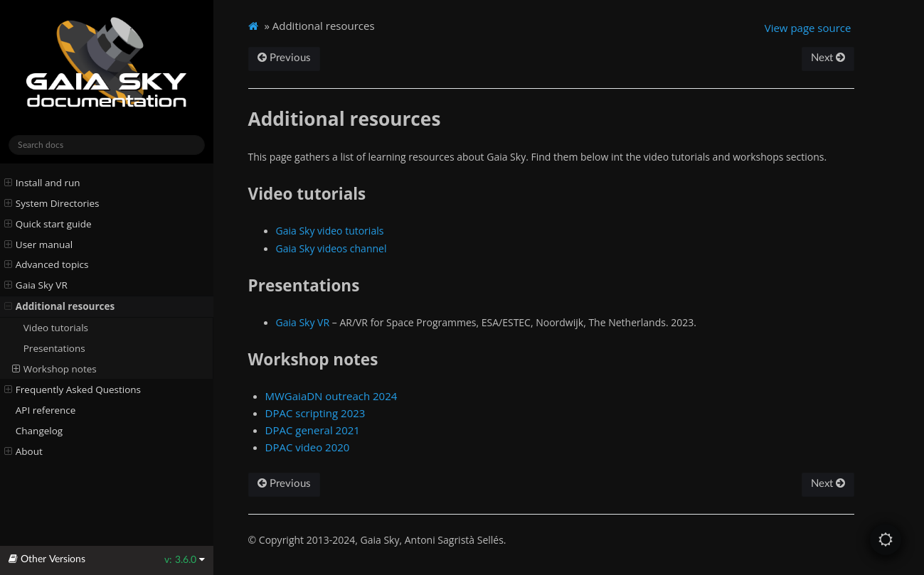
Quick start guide (48, 224)
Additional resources (60, 306)
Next (828, 58)
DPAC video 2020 (308, 447)
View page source (808, 28)
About (23, 451)
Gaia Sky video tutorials (330, 231)
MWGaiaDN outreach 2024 (331, 396)
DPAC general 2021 (313, 430)
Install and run (42, 183)
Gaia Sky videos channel (331, 248)
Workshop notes (54, 369)
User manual (39, 244)
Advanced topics (47, 264)
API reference (46, 410)
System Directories (52, 203)
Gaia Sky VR (36, 285)
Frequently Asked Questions (73, 389)
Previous (284, 58)
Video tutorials (56, 328)
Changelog (39, 431)
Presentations (54, 348)
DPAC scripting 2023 (315, 413)
